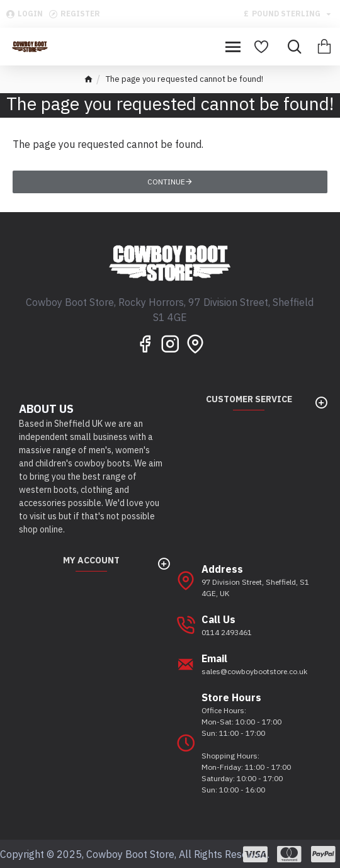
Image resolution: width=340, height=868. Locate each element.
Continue (166, 182)
